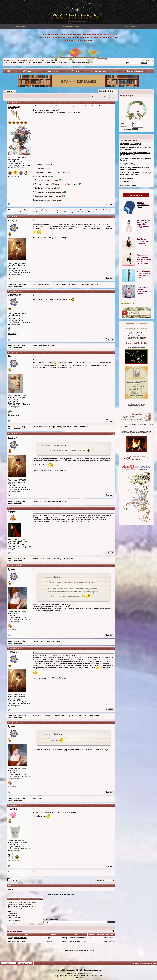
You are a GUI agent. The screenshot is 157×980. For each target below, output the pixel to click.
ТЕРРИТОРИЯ (43, 60)
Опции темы (96, 97)
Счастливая (98, 212)
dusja (49, 210)
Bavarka (36, 559)
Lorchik (80, 210)
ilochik (55, 210)
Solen (43, 212)
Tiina (55, 212)
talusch (81, 716)
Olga (107, 210)
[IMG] (10, 915)
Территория (54, 60)
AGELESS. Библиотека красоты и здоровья (22, 60)
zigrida (70, 427)
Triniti (60, 212)
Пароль (127, 63)
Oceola (53, 284)
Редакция (137, 963)
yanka (74, 212)
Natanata (94, 210)
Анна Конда (83, 212)
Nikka (47, 284)
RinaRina (36, 212)
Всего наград (13, 177)
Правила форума (14, 921)
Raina (63, 284)
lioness (73, 210)
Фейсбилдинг (27, 71)
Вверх (154, 963)
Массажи (76, 71)
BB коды (11, 912)
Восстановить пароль (72, 27)
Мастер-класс (53, 71)
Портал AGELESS (131, 27)
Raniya (12, 221)
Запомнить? (147, 60)
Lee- (68, 210)
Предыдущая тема (54, 894)
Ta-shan (49, 212)
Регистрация (20, 27)
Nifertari (12, 512)
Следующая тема (68, 894)
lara (63, 210)
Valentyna (67, 212)
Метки (10, 886)
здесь (46, 360)
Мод (90, 212)
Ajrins (35, 210)
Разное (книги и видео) (16, 941)
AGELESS (146, 963)
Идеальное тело (100, 71)
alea (40, 210)
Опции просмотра (110, 97)
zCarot (99, 976)
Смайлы (11, 913)
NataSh (102, 210)
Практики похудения (135, 71)
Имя (126, 60)
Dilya (44, 210)
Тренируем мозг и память (17, 938)
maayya (87, 210)
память (10, 889)
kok (60, 210)
